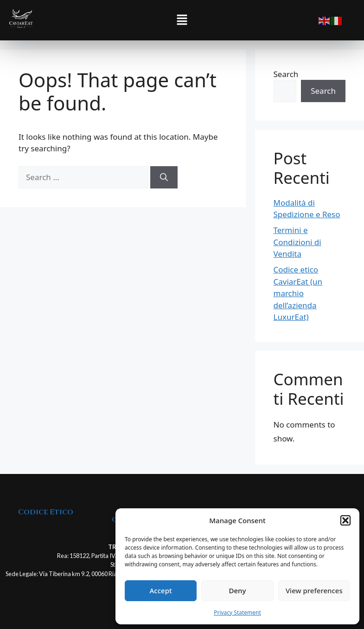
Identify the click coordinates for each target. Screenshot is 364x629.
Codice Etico (46, 512)
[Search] (164, 177)
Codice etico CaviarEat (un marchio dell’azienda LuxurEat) (298, 293)
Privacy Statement (237, 613)
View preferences (314, 590)
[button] (345, 520)
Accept (161, 590)
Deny (238, 590)
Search (286, 74)
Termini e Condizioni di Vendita (297, 242)
